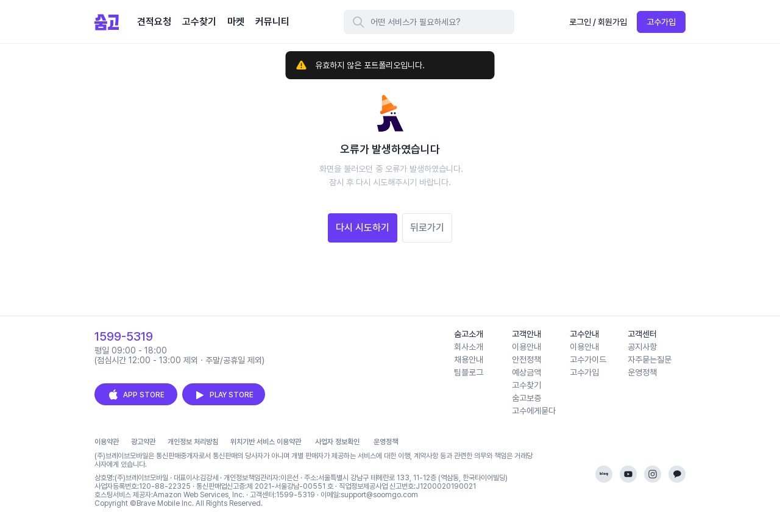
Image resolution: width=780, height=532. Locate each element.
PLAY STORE (224, 395)
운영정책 (642, 372)
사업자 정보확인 (337, 442)
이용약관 (107, 442)
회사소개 (469, 347)
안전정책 (526, 360)
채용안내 (469, 360)
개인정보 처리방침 (193, 442)
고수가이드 (588, 360)
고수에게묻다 (534, 411)
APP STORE (136, 395)
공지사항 (642, 347)
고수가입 (661, 22)
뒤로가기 (427, 228)
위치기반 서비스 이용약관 (266, 442)
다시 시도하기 (363, 228)
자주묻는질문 (650, 360)
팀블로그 (469, 372)
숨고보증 (526, 398)
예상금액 (526, 372)
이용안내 (526, 347)
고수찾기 (526, 385)
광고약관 (143, 442)
